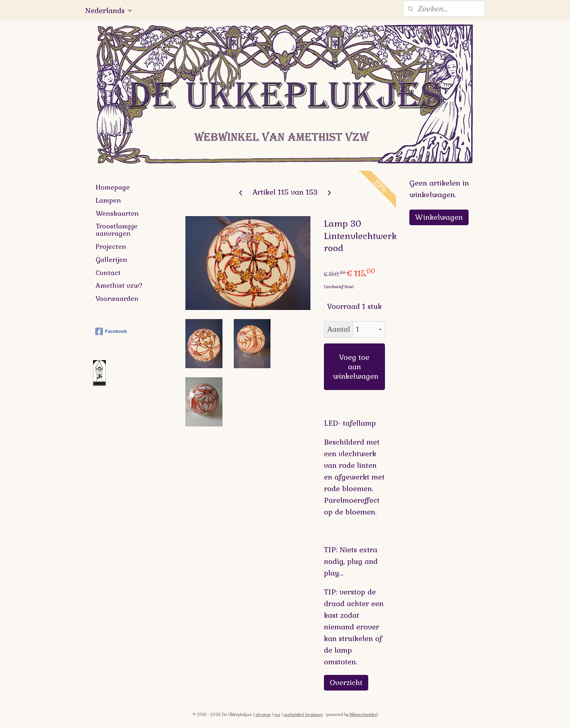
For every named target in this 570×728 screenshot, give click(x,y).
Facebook (111, 331)
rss (277, 715)
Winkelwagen (439, 217)
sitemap (263, 715)
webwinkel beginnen (303, 715)
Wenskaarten (117, 213)
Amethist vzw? (119, 285)
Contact (108, 273)
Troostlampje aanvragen (117, 230)
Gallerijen (111, 260)
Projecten (111, 246)
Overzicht (346, 683)
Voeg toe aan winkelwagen (356, 367)
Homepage (113, 187)
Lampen (108, 200)
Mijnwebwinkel (364, 715)
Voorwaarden (117, 299)
